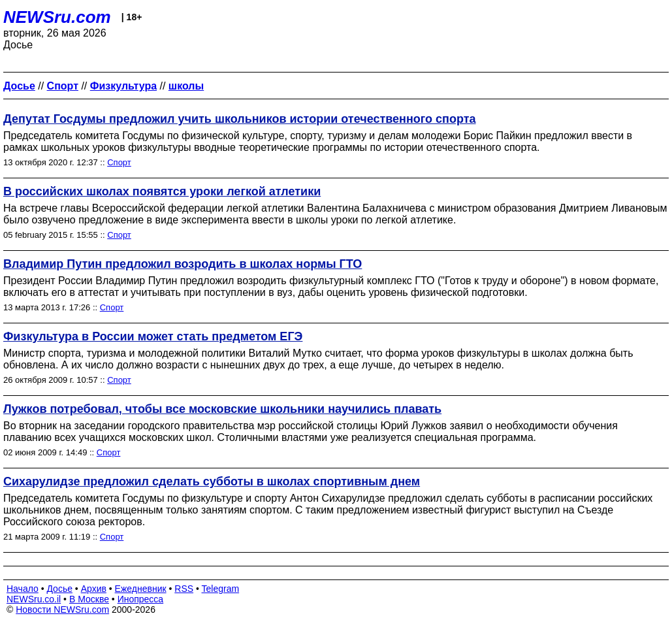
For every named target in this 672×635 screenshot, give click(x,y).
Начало (23, 589)
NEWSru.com (57, 17)
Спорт (119, 162)
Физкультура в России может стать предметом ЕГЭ (153, 336)
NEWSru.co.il (34, 599)
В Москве (89, 599)
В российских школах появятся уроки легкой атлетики (162, 191)
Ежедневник (141, 589)
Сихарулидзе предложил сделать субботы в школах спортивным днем (212, 481)
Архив (94, 589)
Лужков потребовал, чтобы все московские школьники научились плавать (222, 409)
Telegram (221, 589)
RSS (184, 589)
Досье (59, 589)
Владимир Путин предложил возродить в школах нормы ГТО (183, 264)
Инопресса (141, 599)
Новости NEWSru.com (62, 610)
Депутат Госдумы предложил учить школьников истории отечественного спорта (240, 119)
